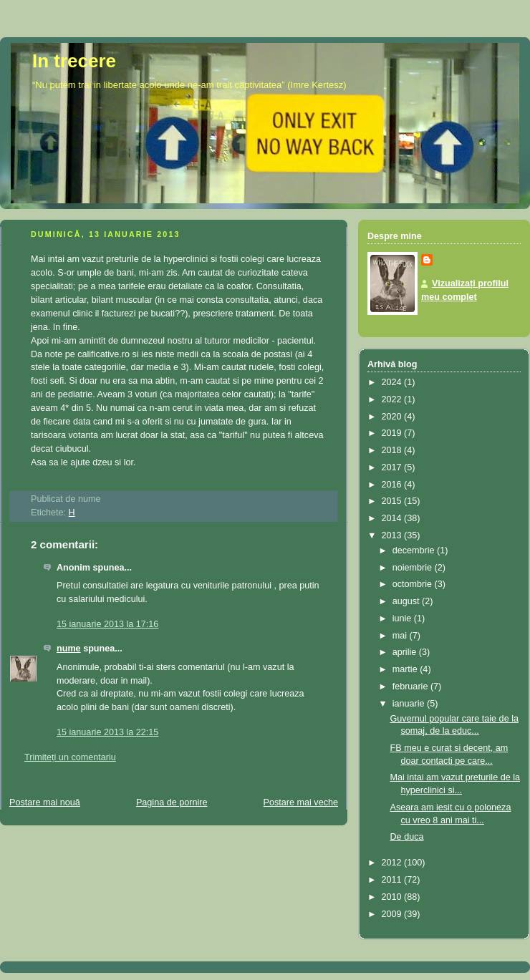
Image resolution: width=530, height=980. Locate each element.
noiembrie (414, 568)
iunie (403, 618)
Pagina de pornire (172, 802)
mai (401, 636)
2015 (393, 501)
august (407, 601)
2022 (393, 399)
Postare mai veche (301, 802)
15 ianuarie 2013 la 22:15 (107, 732)
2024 (393, 382)
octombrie (414, 584)
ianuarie (410, 704)
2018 (393, 450)
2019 (393, 433)
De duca (407, 837)
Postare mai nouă (45, 802)
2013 (393, 535)
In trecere (74, 61)
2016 (393, 485)
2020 (393, 417)
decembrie (415, 550)
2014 (393, 518)
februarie (411, 687)
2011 (393, 880)
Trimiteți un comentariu (70, 757)
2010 (393, 897)
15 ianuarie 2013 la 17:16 (107, 624)
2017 (393, 467)
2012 (393, 863)
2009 (393, 914)
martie (406, 669)
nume (69, 649)
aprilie (406, 652)
